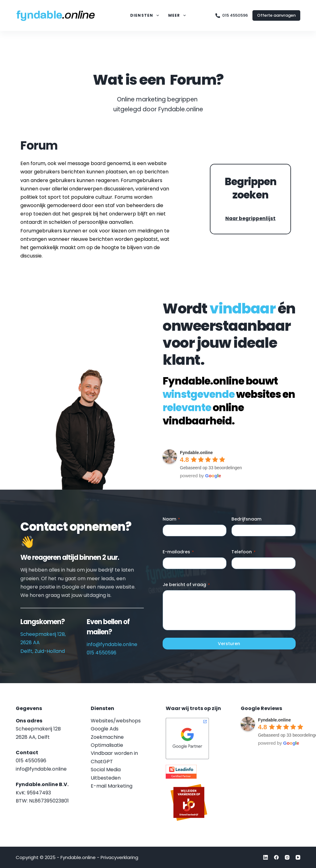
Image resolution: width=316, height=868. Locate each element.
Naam (171, 519)
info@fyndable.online (112, 644)
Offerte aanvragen (276, 15)
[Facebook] (276, 857)
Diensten (146, 15)
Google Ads (105, 729)
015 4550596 (232, 15)
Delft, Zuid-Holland (43, 651)
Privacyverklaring (119, 857)
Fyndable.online (196, 453)
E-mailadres (178, 552)
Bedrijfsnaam (246, 519)
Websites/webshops (116, 721)
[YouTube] (298, 857)
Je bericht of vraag (186, 585)
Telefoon (243, 552)
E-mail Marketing (112, 786)
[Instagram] (287, 857)
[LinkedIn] (266, 857)
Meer (178, 15)
